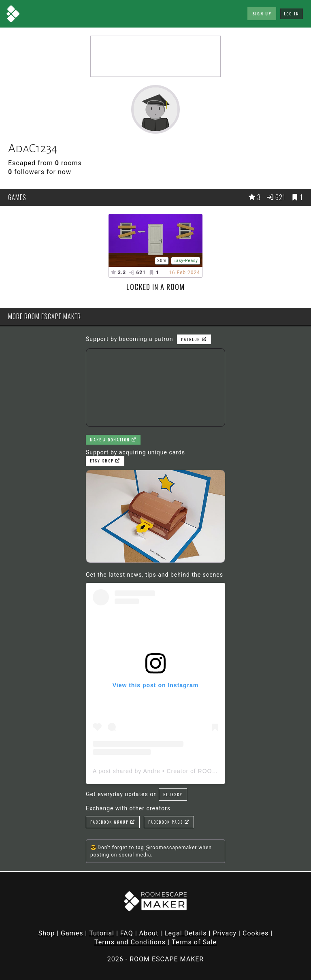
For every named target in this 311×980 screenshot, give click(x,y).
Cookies (256, 933)
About (149, 933)
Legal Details (186, 933)
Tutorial (102, 933)
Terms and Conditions (130, 942)
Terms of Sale (194, 942)
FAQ (127, 933)
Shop (47, 933)
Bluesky (173, 794)
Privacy (225, 933)
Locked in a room (155, 287)
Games (72, 933)
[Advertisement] (155, 56)
